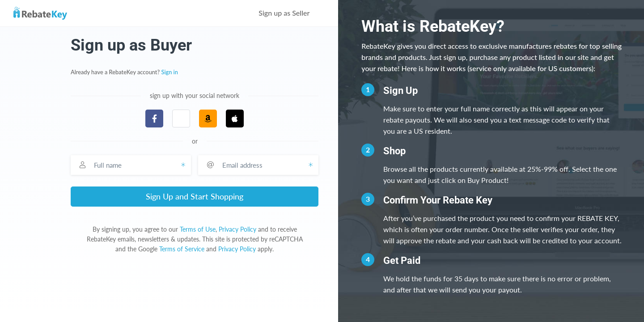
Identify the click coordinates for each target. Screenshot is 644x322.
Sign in (170, 72)
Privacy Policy (237, 229)
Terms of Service (182, 249)
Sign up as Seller (290, 13)
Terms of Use (198, 229)
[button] (181, 119)
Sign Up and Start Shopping (195, 196)
